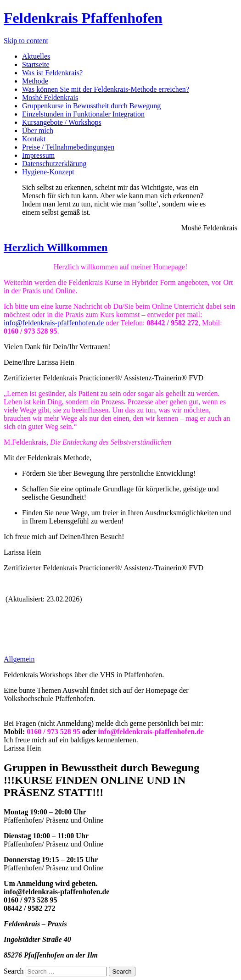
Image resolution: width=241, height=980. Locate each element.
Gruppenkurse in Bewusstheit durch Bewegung (91, 106)
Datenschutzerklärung (54, 164)
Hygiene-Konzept (48, 172)
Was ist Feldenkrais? (52, 73)
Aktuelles (36, 56)
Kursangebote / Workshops (62, 122)
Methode (35, 81)
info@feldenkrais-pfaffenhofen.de (54, 323)
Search (14, 971)
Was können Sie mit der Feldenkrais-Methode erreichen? (106, 89)
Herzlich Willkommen (56, 247)
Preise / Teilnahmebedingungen (68, 147)
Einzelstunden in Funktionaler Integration (83, 114)
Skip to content (26, 41)
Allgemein (19, 659)
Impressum (38, 155)
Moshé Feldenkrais (50, 97)
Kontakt (34, 139)
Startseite (36, 64)
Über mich (38, 131)
